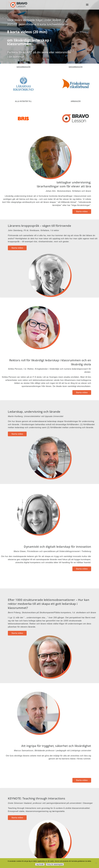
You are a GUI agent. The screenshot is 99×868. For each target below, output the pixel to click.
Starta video (82, 211)
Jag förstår (40, 864)
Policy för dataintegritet (55, 864)
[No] (96, 863)
